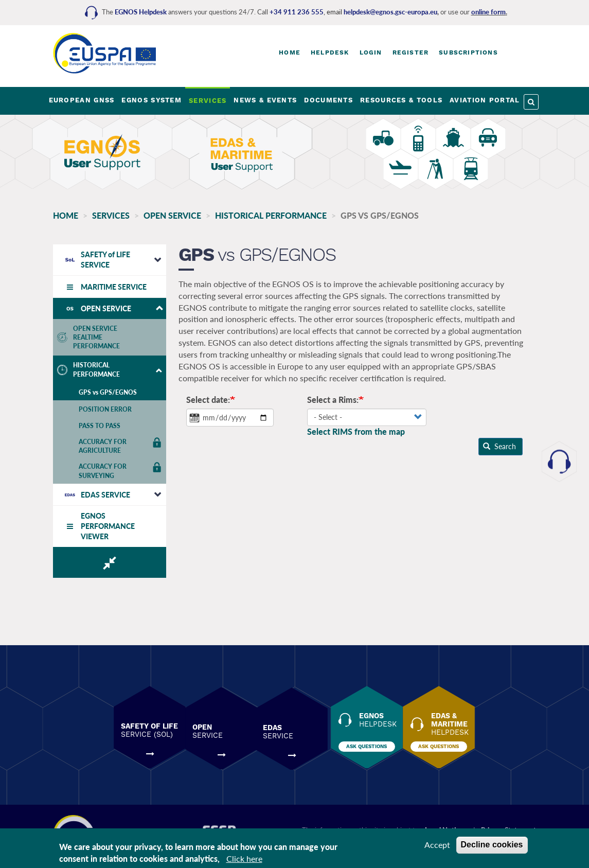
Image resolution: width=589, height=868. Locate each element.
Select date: (203, 400)
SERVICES (208, 101)
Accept (437, 845)
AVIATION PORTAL (485, 100)
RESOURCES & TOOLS (401, 100)
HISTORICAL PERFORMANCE (271, 215)
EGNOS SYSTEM (151, 100)
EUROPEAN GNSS (82, 100)
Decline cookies (492, 845)
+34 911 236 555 (297, 12)
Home (290, 52)
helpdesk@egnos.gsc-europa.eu (390, 12)
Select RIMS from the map (350, 432)
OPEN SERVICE (172, 215)
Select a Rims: (327, 400)
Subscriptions (468, 52)
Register (411, 52)
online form (488, 12)
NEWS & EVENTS (265, 100)
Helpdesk (330, 52)
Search (493, 447)
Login (371, 52)
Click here (244, 858)
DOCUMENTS (328, 100)
